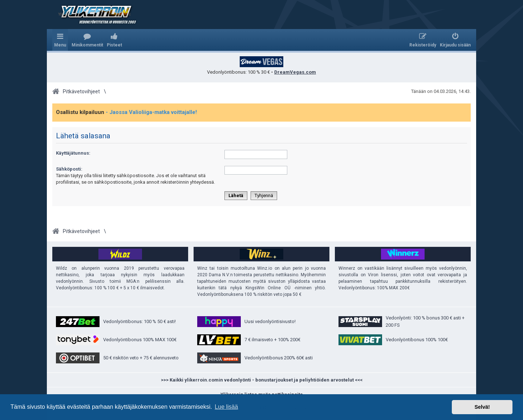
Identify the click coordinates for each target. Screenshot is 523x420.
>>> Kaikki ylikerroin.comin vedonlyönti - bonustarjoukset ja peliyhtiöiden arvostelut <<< (262, 380)
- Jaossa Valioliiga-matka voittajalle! (151, 112)
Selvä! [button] (482, 407)
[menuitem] (87, 40)
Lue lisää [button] (226, 407)
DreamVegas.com (295, 72)
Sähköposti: (69, 169)
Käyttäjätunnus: (73, 153)
